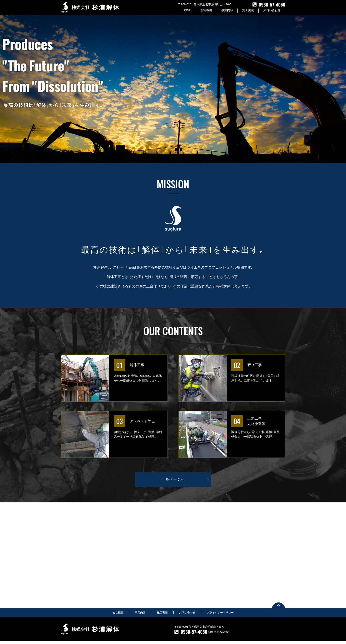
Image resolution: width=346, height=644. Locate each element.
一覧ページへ (173, 482)
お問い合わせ (272, 10)
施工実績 (248, 10)
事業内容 (227, 10)
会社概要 (206, 10)
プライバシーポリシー (220, 615)
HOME (187, 10)
